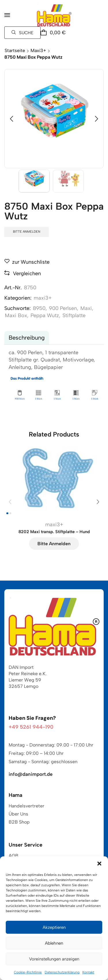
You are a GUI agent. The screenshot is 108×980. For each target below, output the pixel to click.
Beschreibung (27, 338)
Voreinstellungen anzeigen (54, 959)
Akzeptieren (54, 927)
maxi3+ (38, 50)
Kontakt (88, 972)
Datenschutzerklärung (62, 972)
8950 (39, 308)
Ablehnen (54, 943)
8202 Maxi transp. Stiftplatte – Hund (54, 532)
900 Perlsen (63, 308)
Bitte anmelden (27, 232)
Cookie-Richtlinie (28, 972)
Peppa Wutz (45, 315)
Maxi (86, 308)
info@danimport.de (31, 774)
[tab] (27, 338)
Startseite (15, 50)
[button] (99, 864)
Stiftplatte (74, 315)
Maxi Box (16, 315)
